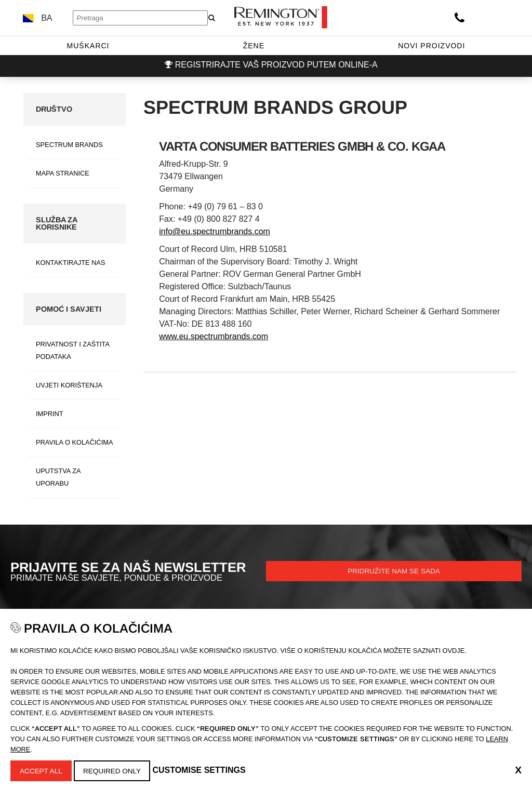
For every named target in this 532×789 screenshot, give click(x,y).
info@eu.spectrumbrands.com (215, 231)
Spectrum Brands (69, 145)
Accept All (43, 770)
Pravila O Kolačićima (74, 442)
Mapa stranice (63, 173)
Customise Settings (206, 770)
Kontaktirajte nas (70, 263)
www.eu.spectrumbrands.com (214, 336)
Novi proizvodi (431, 46)
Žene (254, 46)
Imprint (50, 414)
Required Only (117, 770)
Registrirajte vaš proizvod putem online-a (276, 65)
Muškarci (88, 46)
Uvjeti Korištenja (69, 385)
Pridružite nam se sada (394, 572)
